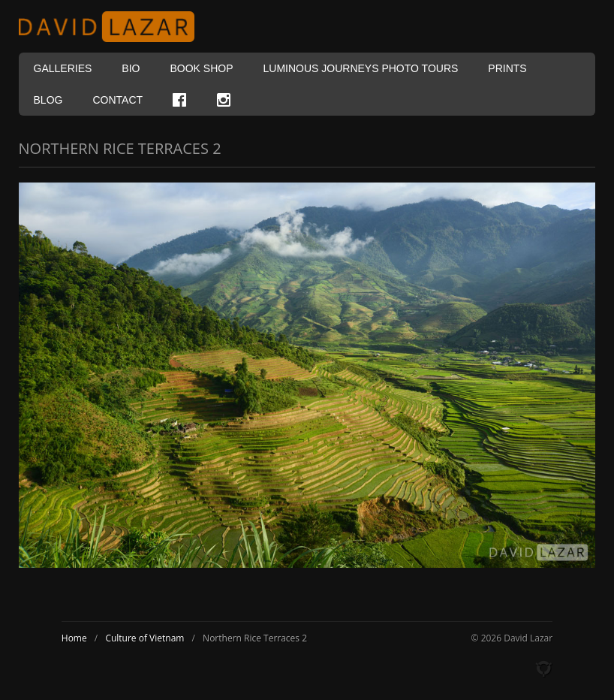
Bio (131, 68)
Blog (48, 100)
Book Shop (201, 68)
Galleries (63, 68)
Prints (507, 68)
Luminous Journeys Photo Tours (361, 68)
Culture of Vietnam (144, 638)
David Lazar (113, 27)
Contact (117, 100)
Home (74, 638)
